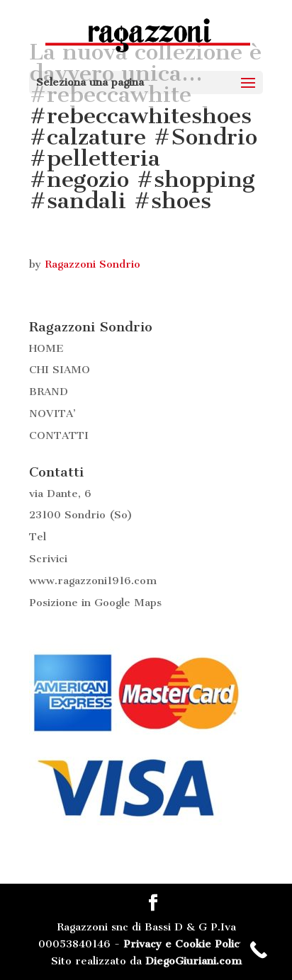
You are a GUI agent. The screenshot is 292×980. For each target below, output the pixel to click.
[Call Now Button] (258, 950)
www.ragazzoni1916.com (93, 581)
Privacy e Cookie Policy (184, 944)
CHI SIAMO (60, 370)
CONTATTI (59, 435)
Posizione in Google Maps (95, 603)
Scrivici (48, 559)
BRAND (49, 392)
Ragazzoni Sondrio (92, 264)
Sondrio (85, 515)
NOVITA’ (52, 414)
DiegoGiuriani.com (193, 961)
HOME (46, 348)
